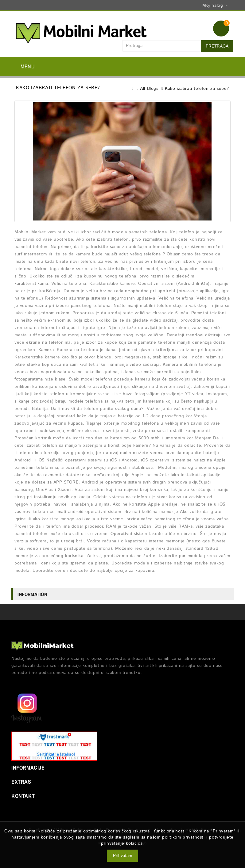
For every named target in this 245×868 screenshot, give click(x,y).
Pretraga (217, 46)
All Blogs (149, 89)
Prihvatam (122, 856)
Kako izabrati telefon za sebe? (197, 89)
